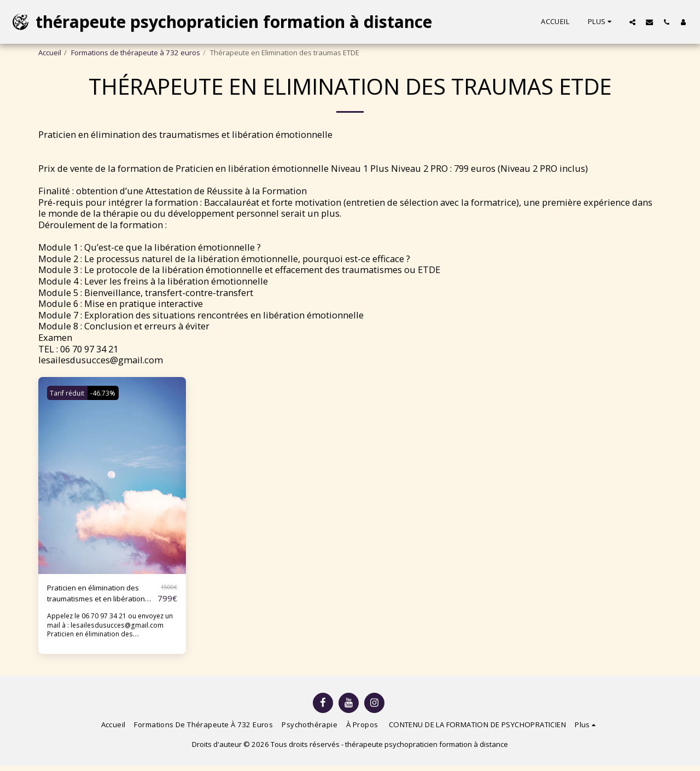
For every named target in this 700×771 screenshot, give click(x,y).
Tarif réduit (70, 393)
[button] (632, 22)
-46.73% (111, 393)
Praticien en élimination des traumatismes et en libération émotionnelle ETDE (98, 596)
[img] (112, 476)
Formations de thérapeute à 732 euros (136, 53)
